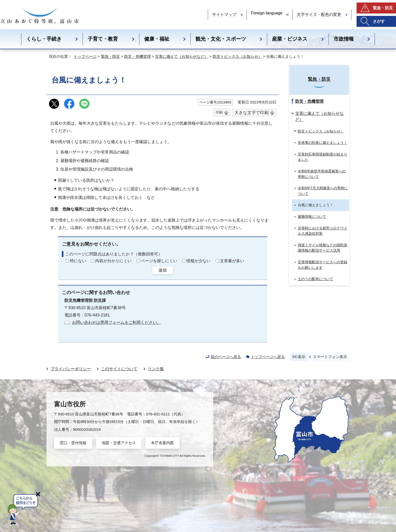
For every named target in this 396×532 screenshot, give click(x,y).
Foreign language (267, 13)
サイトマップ (224, 15)
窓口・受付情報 (73, 443)
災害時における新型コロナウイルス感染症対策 (323, 231)
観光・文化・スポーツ (221, 39)
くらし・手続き (44, 39)
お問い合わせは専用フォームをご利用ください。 (116, 322)
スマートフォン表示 (330, 357)
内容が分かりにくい (113, 261)
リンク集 (156, 369)
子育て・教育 (103, 39)
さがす (379, 21)
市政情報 (344, 39)
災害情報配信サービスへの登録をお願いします (323, 265)
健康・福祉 (157, 39)
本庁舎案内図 (162, 443)
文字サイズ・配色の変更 (319, 15)
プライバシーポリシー (71, 369)
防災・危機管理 (138, 56)
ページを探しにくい (159, 261)
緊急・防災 (383, 8)
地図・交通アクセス (119, 443)
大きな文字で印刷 (252, 113)
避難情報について (312, 217)
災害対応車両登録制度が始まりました (323, 157)
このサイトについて (119, 369)
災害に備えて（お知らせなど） (182, 56)
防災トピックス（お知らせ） (237, 56)
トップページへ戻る (268, 357)
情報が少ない (199, 261)
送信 (163, 270)
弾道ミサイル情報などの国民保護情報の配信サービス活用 (323, 248)
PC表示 (299, 357)
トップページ (85, 56)
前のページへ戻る (226, 357)
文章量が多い (232, 261)
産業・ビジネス (290, 39)
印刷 (219, 112)
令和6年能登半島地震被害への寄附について (322, 174)
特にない (78, 261)
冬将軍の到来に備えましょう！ (323, 143)
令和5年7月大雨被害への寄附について (323, 191)
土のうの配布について (315, 279)
